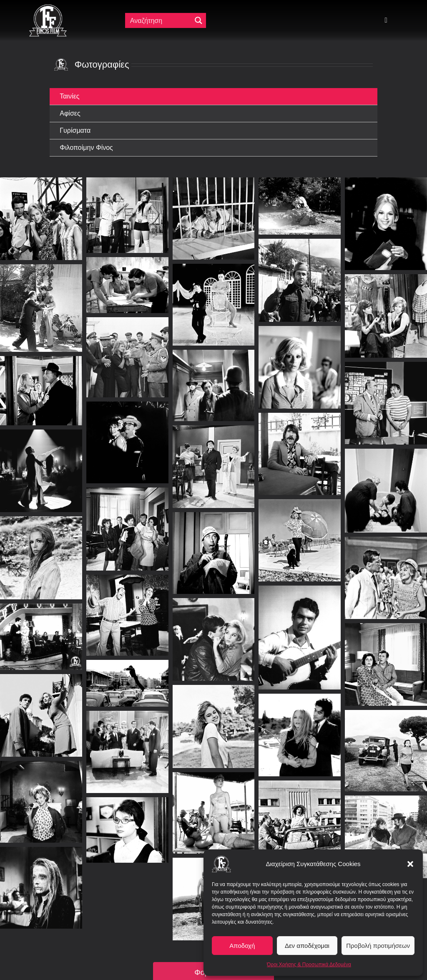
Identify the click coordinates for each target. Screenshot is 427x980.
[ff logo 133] (48, 8)
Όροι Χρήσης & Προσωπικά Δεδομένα (309, 965)
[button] (410, 864)
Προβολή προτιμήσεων (378, 946)
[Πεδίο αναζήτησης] (159, 20)
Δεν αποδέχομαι (307, 946)
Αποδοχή (242, 946)
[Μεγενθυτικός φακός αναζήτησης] (198, 20)
